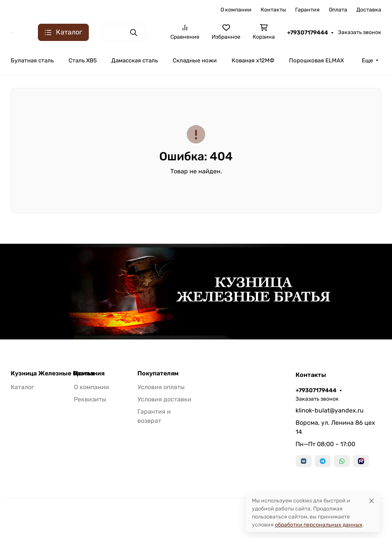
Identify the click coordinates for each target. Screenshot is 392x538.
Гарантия (307, 10)
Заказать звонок (360, 32)
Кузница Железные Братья (52, 373)
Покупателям (158, 373)
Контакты (273, 10)
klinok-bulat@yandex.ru (330, 410)
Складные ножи (195, 60)
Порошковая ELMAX (316, 60)
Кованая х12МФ (253, 60)
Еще (367, 60)
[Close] (372, 501)
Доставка (369, 10)
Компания (89, 373)
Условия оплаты (161, 387)
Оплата (338, 10)
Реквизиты (90, 399)
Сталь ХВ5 (83, 60)
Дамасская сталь (135, 60)
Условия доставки (164, 399)
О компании (236, 10)
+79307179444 (308, 33)
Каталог (22, 387)
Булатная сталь (32, 60)
